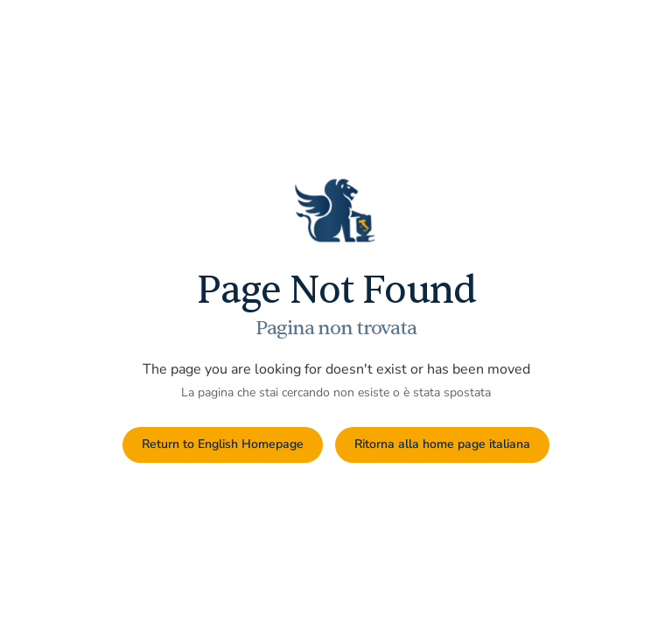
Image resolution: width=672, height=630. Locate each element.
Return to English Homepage (223, 444)
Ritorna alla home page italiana (442, 444)
